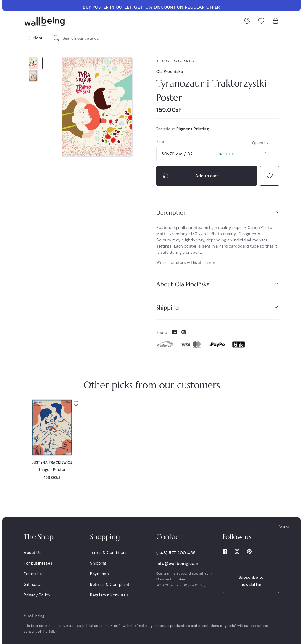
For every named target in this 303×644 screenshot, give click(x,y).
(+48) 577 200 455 (176, 553)
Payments (99, 574)
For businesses (38, 563)
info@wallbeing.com (177, 563)
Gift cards (33, 584)
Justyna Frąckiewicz (52, 462)
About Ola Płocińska (218, 284)
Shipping (218, 307)
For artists (34, 574)
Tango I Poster (52, 470)
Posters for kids (174, 61)
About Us (33, 553)
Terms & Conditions (109, 553)
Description (218, 213)
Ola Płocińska (170, 72)
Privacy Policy (37, 595)
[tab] (218, 213)
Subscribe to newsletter (251, 581)
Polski (283, 526)
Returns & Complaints (111, 584)
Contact (169, 537)
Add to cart (190, 176)
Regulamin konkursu (109, 595)
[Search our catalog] (58, 38)
